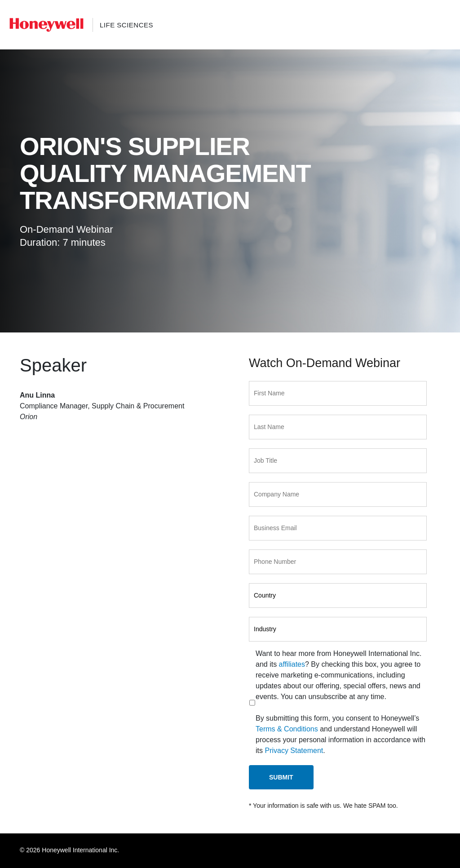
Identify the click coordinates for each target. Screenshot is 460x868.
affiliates (292, 664)
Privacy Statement (294, 751)
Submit (281, 777)
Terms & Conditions (287, 729)
